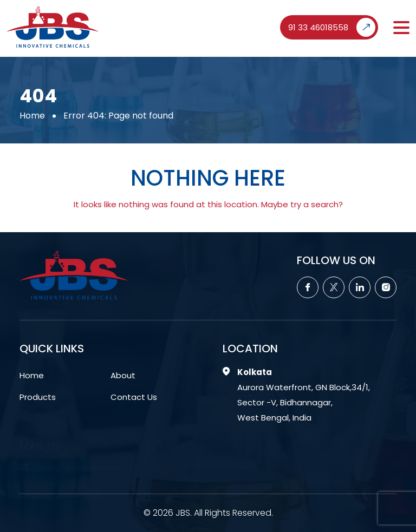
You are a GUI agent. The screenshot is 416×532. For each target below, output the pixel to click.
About (123, 375)
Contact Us (134, 397)
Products (38, 397)
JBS (183, 513)
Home (32, 116)
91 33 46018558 (332, 27)
